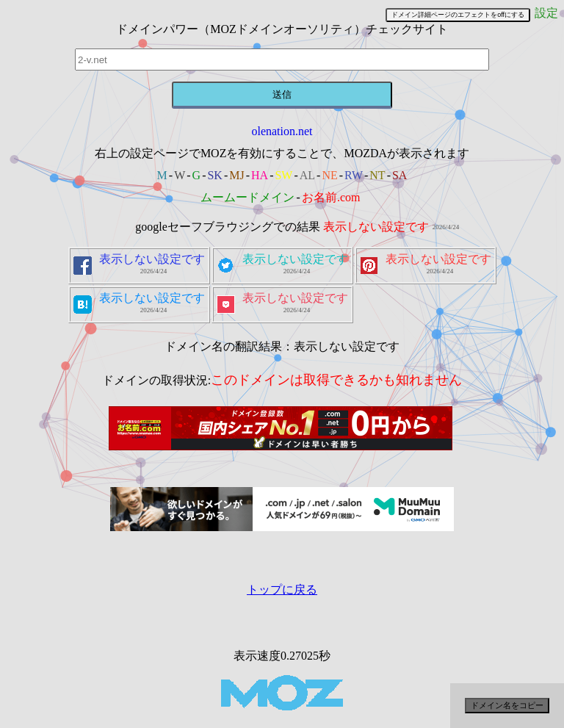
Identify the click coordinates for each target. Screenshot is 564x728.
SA (399, 175)
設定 (546, 13)
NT (377, 175)
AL (307, 175)
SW (283, 175)
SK (214, 175)
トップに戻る (282, 590)
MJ (236, 175)
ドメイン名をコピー (507, 705)
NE (329, 175)
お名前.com (331, 197)
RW (354, 175)
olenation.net (282, 131)
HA (260, 175)
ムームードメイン (247, 197)
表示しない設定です (376, 227)
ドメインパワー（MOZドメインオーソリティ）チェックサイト (282, 29)
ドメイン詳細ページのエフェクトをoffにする (458, 15)
